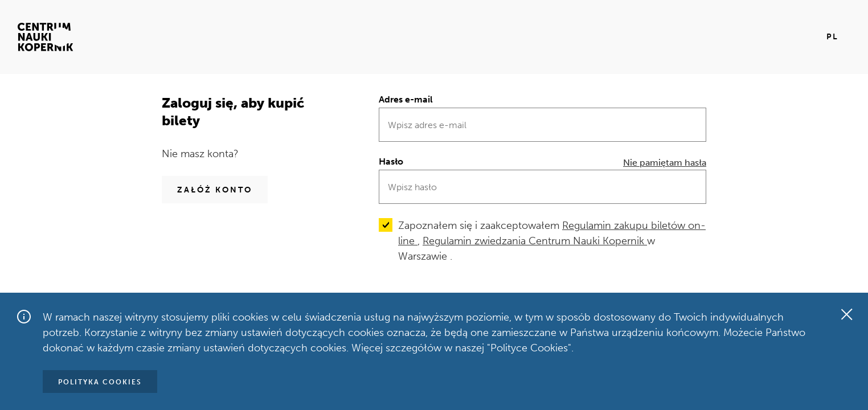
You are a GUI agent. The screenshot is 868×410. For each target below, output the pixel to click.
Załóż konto (215, 190)
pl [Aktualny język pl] (832, 37)
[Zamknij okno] (846, 314)
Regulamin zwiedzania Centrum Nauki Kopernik (535, 241)
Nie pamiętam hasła (665, 163)
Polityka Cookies (100, 382)
